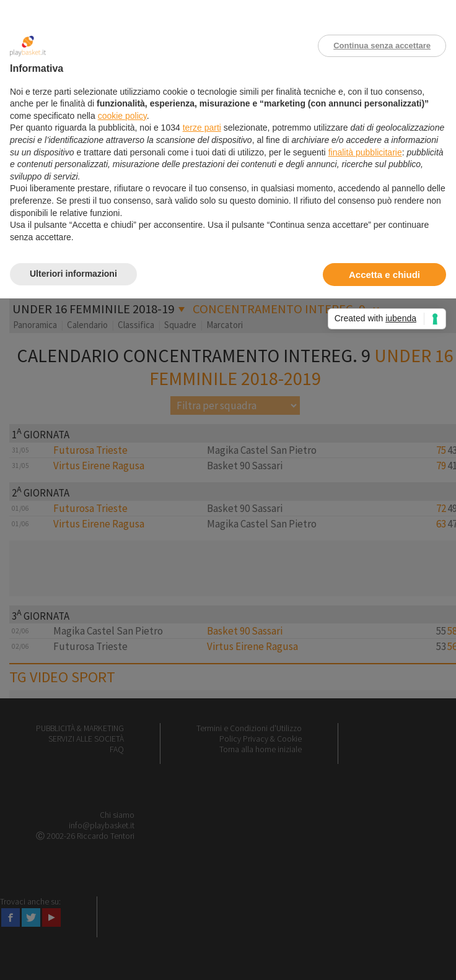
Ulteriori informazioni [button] (73, 274)
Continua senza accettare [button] (382, 46)
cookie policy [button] (122, 116)
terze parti (202, 128)
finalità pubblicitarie (365, 152)
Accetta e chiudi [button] (384, 275)
